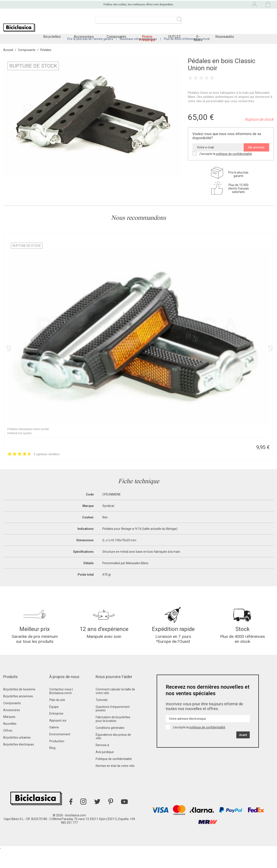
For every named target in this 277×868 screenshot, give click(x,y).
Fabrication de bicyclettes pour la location (113, 737)
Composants (12, 721)
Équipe (54, 725)
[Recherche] (138, 22)
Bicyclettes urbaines (17, 756)
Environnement (60, 752)
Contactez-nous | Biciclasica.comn (61, 709)
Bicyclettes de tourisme (19, 707)
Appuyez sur (58, 739)
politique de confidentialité (234, 166)
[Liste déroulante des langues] (219, 4)
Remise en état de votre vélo (115, 784)
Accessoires (12, 728)
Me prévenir (256, 159)
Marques (9, 735)
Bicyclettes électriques (19, 763)
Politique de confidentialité (114, 777)
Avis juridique (105, 770)
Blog (52, 766)
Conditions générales (110, 746)
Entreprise (56, 732)
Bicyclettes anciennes (18, 714)
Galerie (54, 745)
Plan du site (57, 718)
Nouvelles (10, 742)
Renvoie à (102, 763)
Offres (8, 749)
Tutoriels (102, 718)
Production (57, 759)
